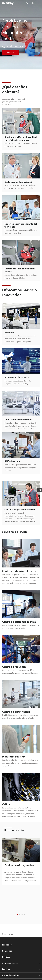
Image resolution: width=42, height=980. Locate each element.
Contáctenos (10, 53)
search (28, 2)
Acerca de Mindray (10, 975)
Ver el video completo (17, 46)
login (34, 2)
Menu (40, 2)
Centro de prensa (10, 963)
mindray (8, 3)
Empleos (6, 969)
